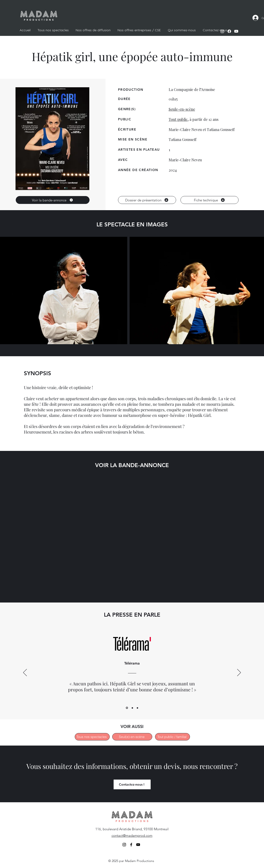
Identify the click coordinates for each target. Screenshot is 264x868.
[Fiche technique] (210, 200)
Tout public (178, 119)
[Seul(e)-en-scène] (132, 737)
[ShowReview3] (137, 708)
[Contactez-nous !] (132, 784)
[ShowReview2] (132, 708)
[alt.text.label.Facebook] (229, 31)
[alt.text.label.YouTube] (236, 31)
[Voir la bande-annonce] (53, 200)
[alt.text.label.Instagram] (222, 31)
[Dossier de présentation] (147, 200)
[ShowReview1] (127, 708)
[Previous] (25, 673)
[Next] (239, 673)
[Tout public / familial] (172, 737)
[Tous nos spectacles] (92, 737)
